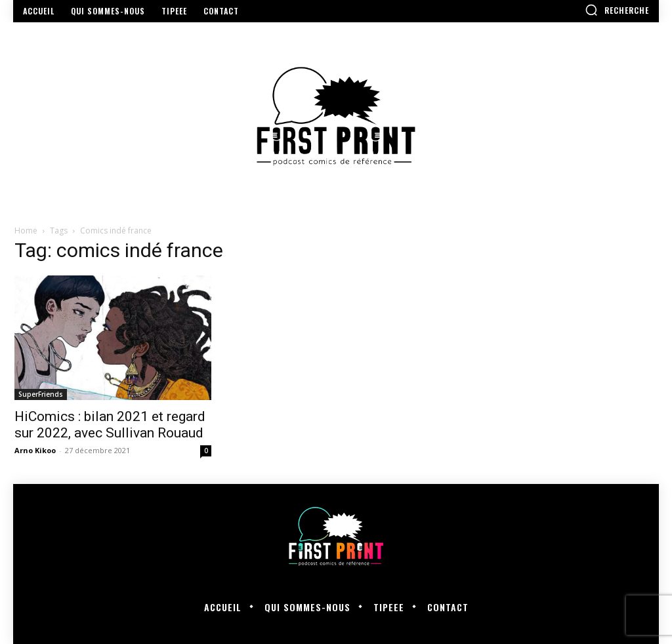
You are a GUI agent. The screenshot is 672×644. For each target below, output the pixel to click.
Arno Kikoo (35, 450)
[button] (617, 10)
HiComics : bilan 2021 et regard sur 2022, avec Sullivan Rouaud (110, 425)
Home (26, 231)
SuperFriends (41, 394)
